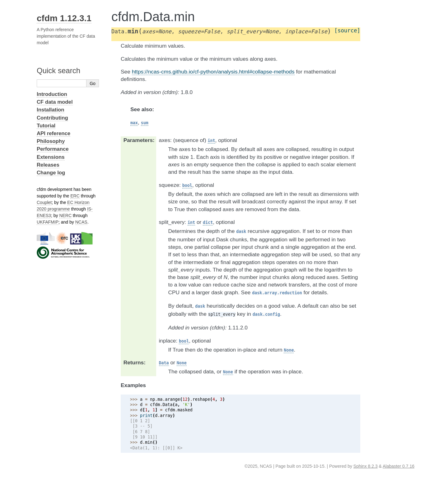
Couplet (44, 202)
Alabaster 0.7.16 (399, 466)
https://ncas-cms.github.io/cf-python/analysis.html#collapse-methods (213, 72)
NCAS (81, 222)
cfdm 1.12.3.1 (64, 18)
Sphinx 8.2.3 (366, 466)
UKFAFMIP (48, 222)
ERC (75, 196)
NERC (65, 215)
